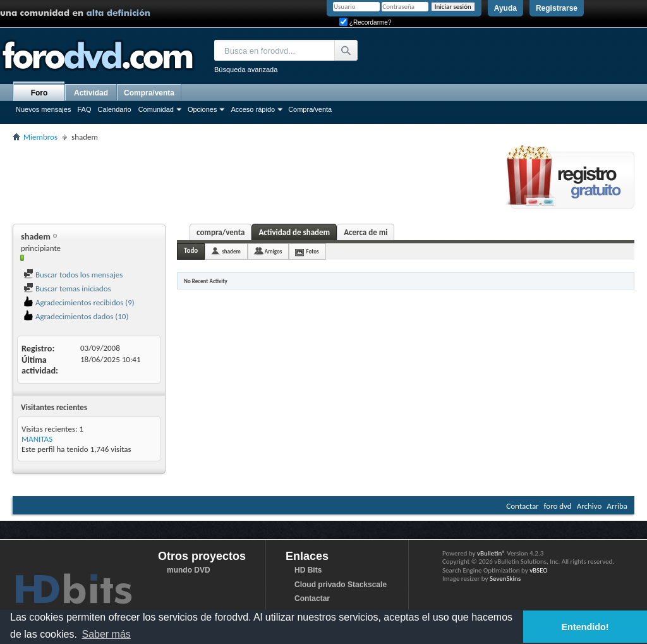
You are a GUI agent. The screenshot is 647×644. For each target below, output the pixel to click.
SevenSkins (505, 579)
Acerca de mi (366, 232)
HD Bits (308, 570)
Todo (191, 251)
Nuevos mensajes (43, 109)
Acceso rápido (253, 109)
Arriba (617, 506)
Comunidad (156, 109)
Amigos (274, 251)
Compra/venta (310, 109)
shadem (231, 251)
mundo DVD (189, 570)
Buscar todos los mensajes (73, 275)
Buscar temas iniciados (67, 289)
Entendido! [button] (585, 627)
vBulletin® (491, 553)
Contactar (522, 506)
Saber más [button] (106, 634)
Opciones (202, 109)
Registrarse (557, 8)
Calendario (114, 109)
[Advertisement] (243, 181)
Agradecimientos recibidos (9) (79, 302)
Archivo (590, 506)
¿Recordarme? (365, 22)
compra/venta (221, 232)
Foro (39, 93)
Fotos (312, 251)
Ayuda (505, 8)
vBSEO (539, 570)
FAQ (84, 109)
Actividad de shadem (294, 232)
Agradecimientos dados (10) (76, 316)
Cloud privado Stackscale (341, 585)
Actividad (91, 93)
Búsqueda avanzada (246, 70)
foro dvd (558, 506)
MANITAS (37, 439)
